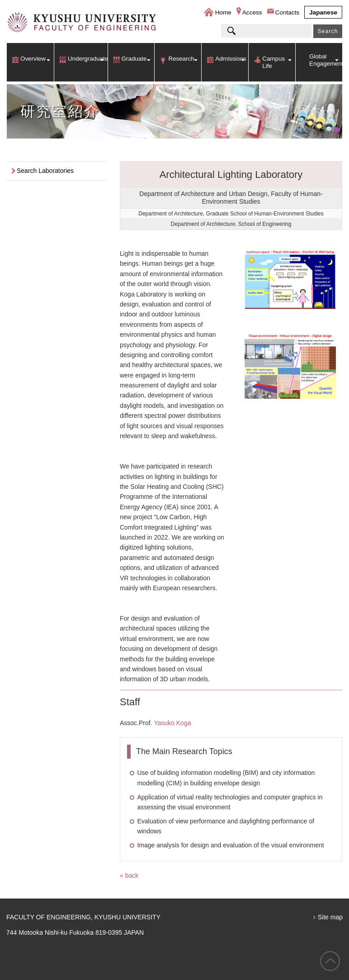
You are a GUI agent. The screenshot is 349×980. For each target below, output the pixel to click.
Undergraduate (88, 59)
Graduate (134, 59)
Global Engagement (326, 60)
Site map (330, 917)
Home (223, 12)
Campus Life (274, 62)
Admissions (231, 59)
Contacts (288, 12)
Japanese (323, 12)
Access (252, 12)
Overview (33, 59)
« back (129, 875)
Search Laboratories (45, 171)
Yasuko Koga (172, 723)
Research (181, 59)
